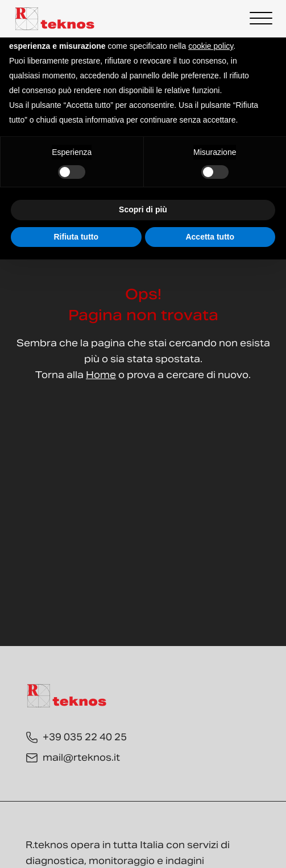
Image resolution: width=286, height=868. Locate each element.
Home (101, 375)
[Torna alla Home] (55, 19)
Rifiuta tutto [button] (76, 237)
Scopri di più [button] (143, 209)
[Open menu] (261, 19)
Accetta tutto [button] (210, 237)
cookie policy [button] (211, 46)
